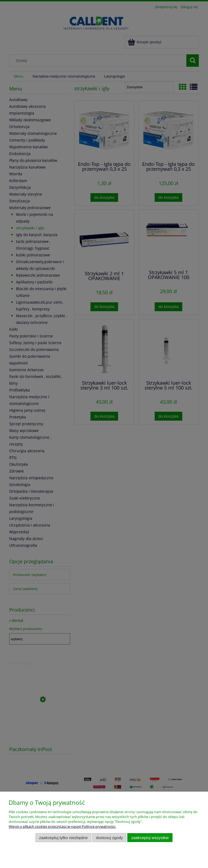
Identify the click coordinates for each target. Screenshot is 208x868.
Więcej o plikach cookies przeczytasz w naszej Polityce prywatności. (62, 826)
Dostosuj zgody (109, 838)
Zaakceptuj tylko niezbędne (63, 838)
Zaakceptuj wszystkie (150, 838)
